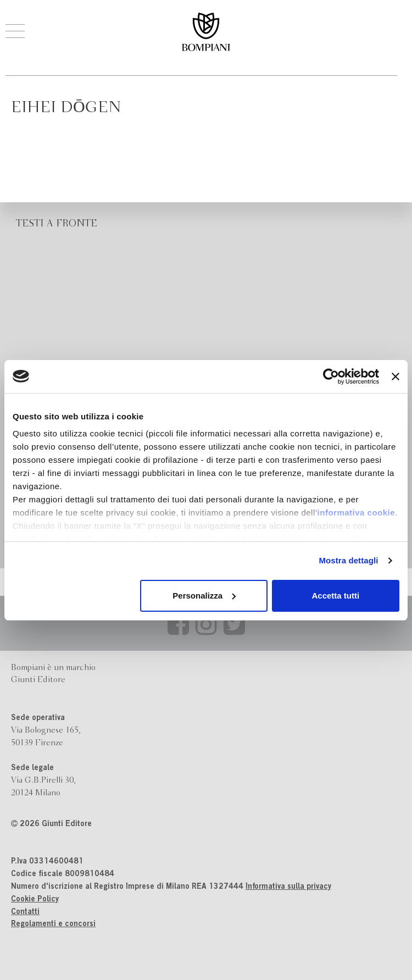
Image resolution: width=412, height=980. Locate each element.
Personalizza (204, 596)
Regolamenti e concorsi (53, 924)
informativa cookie (357, 513)
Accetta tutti (336, 596)
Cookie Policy (35, 900)
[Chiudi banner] (396, 377)
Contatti (25, 912)
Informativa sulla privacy (288, 887)
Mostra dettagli (348, 560)
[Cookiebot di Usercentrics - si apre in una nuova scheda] (331, 377)
